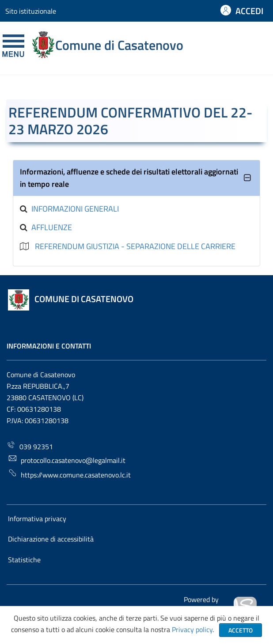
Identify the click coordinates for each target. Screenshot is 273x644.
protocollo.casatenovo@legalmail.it (67, 460)
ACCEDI (249, 11)
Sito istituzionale (31, 11)
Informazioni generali (75, 209)
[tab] (136, 178)
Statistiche (24, 560)
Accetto (241, 630)
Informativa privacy (37, 519)
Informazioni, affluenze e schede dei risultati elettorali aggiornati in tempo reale (129, 178)
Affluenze (52, 227)
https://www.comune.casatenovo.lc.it (69, 474)
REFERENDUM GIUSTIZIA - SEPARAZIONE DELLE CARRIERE (135, 246)
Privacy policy (192, 629)
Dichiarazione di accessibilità (51, 539)
